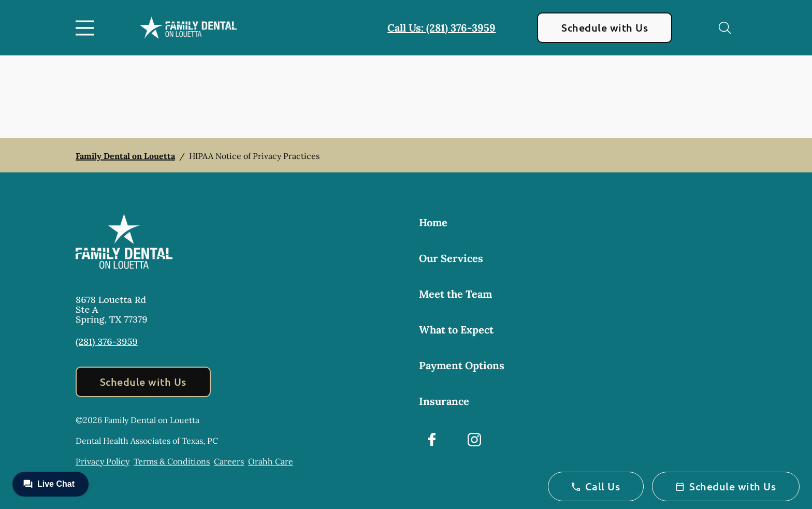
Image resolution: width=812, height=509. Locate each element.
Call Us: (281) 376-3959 (441, 28)
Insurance (444, 401)
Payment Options (462, 365)
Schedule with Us (605, 27)
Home (433, 222)
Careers (229, 461)
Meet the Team (455, 294)
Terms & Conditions (172, 461)
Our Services (451, 258)
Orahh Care (271, 461)
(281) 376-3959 (107, 341)
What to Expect (456, 330)
